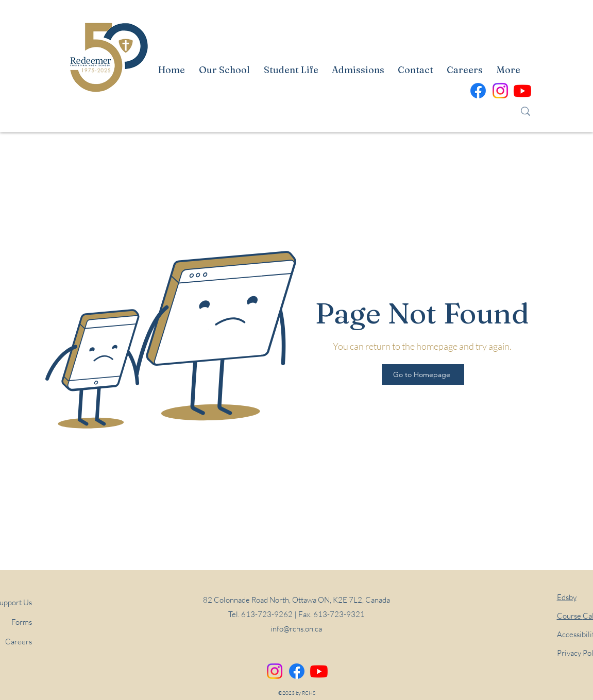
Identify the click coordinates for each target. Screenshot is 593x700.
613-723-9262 (267, 614)
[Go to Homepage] (423, 374)
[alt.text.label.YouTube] (522, 91)
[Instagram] (275, 671)
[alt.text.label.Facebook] (478, 91)
